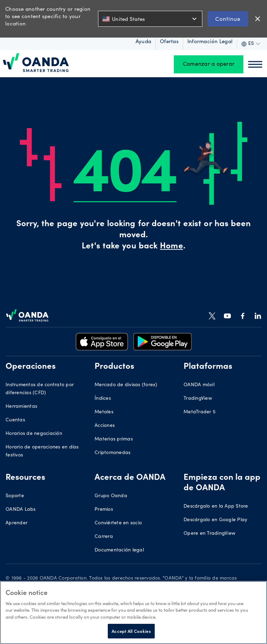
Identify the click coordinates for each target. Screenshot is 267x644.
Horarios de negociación (34, 434)
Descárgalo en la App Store (216, 507)
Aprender (17, 523)
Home (171, 247)
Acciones (105, 426)
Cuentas (15, 420)
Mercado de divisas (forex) (126, 385)
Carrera (104, 537)
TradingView (198, 399)
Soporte (15, 496)
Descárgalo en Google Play (215, 520)
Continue (228, 19)
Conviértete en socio (118, 523)
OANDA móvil (199, 385)
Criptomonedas (112, 453)
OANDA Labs (21, 510)
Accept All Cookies (131, 631)
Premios (104, 510)
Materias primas (114, 439)
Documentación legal (119, 550)
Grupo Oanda (111, 496)
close (258, 19)
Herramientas (21, 407)
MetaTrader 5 (200, 412)
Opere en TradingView (209, 534)
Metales (104, 412)
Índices (103, 399)
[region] (133, 613)
